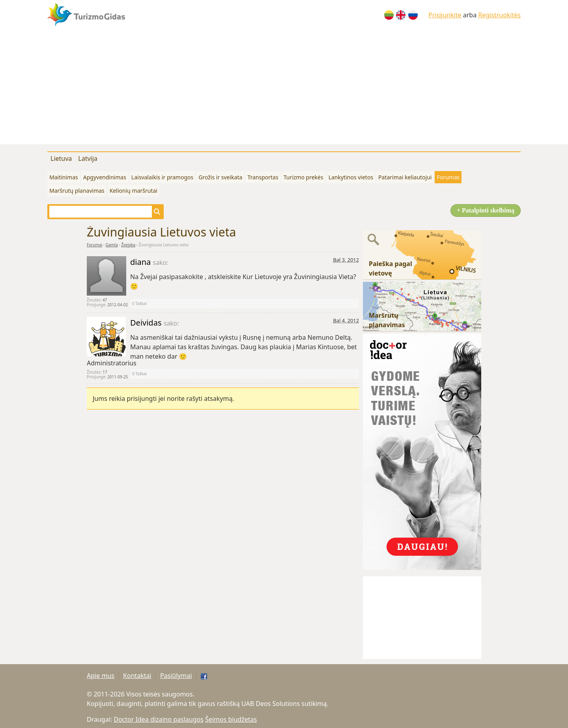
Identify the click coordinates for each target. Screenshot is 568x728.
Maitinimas (64, 177)
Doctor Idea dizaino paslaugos (159, 719)
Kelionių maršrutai (134, 191)
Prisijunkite (445, 15)
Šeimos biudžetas (231, 719)
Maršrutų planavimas (77, 191)
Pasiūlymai (176, 676)
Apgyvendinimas (105, 177)
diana (141, 262)
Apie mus (101, 676)
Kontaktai (137, 676)
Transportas (263, 177)
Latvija (88, 158)
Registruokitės (499, 15)
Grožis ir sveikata (220, 177)
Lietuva (61, 158)
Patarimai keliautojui (405, 177)
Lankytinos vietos (351, 177)
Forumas (448, 177)
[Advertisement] (284, 89)
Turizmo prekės (304, 177)
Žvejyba (128, 245)
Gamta (111, 245)
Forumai (94, 245)
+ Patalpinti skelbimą (486, 210)
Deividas (147, 323)
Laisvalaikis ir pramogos (162, 177)
